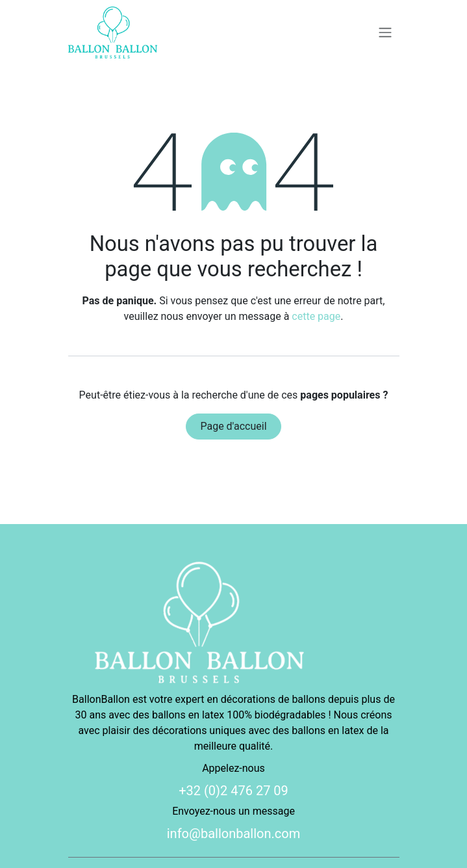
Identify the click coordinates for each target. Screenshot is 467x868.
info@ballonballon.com (234, 834)
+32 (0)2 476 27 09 (233, 791)
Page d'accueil (233, 426)
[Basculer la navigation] (385, 33)
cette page (316, 316)
